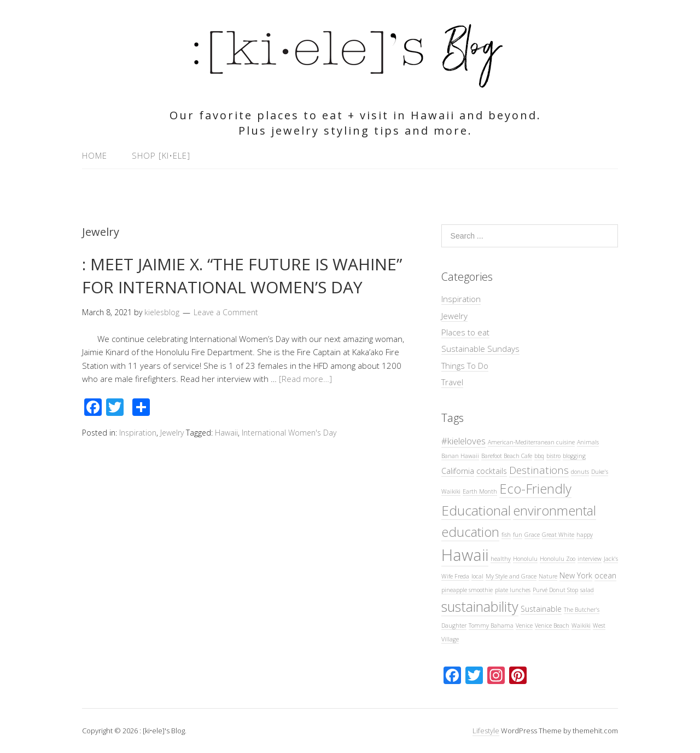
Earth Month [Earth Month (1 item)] (480, 491)
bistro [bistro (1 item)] (553, 456)
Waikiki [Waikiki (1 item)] (581, 625)
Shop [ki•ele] (161, 155)
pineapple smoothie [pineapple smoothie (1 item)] (467, 590)
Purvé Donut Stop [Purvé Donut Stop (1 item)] (555, 590)
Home (95, 155)
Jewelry (172, 433)
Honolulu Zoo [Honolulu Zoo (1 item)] (558, 559)
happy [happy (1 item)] (585, 535)
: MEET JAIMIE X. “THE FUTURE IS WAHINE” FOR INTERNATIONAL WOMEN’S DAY (242, 276)
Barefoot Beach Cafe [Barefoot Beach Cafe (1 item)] (507, 456)
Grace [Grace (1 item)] (532, 535)
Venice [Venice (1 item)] (524, 625)
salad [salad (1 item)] (587, 590)
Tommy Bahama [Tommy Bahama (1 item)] (491, 625)
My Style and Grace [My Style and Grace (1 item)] (511, 576)
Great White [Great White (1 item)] (558, 535)
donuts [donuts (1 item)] (580, 472)
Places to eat (465, 332)
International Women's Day (289, 433)
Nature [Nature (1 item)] (548, 576)
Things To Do (465, 366)
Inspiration (138, 433)
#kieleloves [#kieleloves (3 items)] (463, 441)
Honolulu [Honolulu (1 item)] (525, 559)
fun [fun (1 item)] (518, 535)
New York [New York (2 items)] (576, 575)
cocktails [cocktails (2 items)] (492, 471)
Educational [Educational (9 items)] (476, 510)
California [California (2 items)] (458, 471)
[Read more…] (305, 379)
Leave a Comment (226, 312)
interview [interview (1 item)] (590, 559)
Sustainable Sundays (480, 349)
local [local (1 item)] (477, 576)
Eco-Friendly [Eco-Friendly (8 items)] (535, 489)
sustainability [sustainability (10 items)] (480, 606)
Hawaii (226, 433)
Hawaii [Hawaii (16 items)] (465, 555)
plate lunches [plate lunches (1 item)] (513, 590)
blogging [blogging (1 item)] (574, 456)
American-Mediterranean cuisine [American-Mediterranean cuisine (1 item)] (531, 442)
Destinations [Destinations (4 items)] (539, 470)
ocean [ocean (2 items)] (605, 575)
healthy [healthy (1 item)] (501, 559)
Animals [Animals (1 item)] (588, 442)
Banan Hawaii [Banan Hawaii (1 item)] (460, 456)
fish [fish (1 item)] (506, 535)
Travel (452, 382)
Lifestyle (486, 731)
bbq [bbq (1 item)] (539, 456)
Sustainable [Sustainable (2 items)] (541, 609)
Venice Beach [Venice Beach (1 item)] (552, 625)
